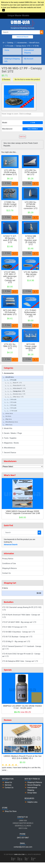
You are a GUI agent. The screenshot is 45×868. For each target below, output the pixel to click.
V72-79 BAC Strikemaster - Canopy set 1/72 (31, 313)
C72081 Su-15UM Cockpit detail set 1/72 (10, 204)
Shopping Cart (10, 583)
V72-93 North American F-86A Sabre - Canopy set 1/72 (21, 616)
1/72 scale (9, 46)
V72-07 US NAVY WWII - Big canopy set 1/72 (19, 622)
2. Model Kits (7, 428)
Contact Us (6, 573)
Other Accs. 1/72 (14, 397)
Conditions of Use (9, 563)
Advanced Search (22, 37)
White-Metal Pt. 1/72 (15, 388)
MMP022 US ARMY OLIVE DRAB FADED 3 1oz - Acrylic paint (22, 707)
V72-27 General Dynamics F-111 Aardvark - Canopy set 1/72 (22, 648)
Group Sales (32, 793)
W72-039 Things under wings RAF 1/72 (31, 347)
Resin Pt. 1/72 (13, 383)
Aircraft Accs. (34, 43)
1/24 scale (10, 408)
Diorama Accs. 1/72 (15, 394)
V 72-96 (36, 46)
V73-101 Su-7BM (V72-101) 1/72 (10, 346)
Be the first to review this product (27, 79)
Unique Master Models (18, 15)
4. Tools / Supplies (9, 438)
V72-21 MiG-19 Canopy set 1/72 (14, 627)
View (7, 183)
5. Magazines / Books (10, 443)
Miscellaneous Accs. (11, 422)
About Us (8, 782)
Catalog (10, 43)
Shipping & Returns (9, 568)
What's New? (10, 475)
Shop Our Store (11, 811)
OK (4, 10)
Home (7, 50)
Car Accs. (7, 416)
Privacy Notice (8, 559)
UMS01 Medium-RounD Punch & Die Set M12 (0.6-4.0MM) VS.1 (22, 757)
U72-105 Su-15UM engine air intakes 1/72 (10, 172)
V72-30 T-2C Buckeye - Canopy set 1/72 (17, 637)
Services (8, 785)
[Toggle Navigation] (34, 16)
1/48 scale (10, 399)
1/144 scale (11, 411)
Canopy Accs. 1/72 (23, 46)
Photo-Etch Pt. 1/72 (15, 385)
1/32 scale (10, 402)
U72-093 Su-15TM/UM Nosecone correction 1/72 (31, 205)
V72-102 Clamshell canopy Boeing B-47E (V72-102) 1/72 (22, 609)
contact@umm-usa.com (23, 847)
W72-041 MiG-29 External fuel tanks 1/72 (10, 312)
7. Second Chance (9, 453)
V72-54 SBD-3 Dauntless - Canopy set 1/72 (18, 632)
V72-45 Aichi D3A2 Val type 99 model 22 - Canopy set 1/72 (21, 655)
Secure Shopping (34, 785)
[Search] (21, 32)
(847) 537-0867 (23, 838)
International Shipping (29, 51)
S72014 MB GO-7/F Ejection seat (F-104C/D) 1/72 (31, 240)
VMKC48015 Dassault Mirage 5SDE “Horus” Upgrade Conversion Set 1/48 (22, 512)
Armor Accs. (8, 413)
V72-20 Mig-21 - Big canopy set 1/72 (16, 641)
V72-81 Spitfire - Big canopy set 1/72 (31, 274)
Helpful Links (32, 802)
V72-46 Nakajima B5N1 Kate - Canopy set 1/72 (20, 661)
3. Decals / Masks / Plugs (12, 433)
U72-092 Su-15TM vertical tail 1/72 (31, 172)
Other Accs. (8, 425)
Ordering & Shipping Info (12, 60)
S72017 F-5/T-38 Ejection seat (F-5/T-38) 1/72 (10, 239)
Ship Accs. (7, 419)
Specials (8, 670)
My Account (29, 59)
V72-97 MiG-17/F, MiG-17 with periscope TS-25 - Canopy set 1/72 (10, 277)
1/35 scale (10, 405)
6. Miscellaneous (9, 448)
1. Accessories (21, 43)
